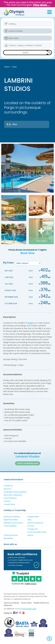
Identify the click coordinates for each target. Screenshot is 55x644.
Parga (14, 67)
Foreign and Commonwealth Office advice (37, 532)
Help (29, 520)
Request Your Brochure (13, 523)
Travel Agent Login (29, 609)
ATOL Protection (10, 498)
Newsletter (8, 538)
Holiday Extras (33, 517)
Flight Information (11, 520)
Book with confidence (13, 495)
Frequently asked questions (15, 492)
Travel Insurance (11, 535)
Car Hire (31, 526)
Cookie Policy (9, 504)
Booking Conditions (12, 517)
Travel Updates (10, 526)
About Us (7, 489)
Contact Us (8, 486)
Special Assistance (35, 523)
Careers (7, 501)
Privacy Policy (27, 603)
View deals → (42, 5)
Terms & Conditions (12, 603)
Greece (7, 67)
